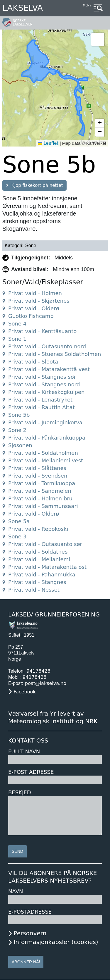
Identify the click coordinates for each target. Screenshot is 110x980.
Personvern (30, 933)
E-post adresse (31, 772)
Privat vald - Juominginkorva (45, 422)
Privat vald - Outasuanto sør (45, 544)
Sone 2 (17, 430)
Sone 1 (17, 339)
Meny (87, 5)
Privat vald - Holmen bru (40, 498)
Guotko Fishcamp (31, 316)
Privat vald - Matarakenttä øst (47, 567)
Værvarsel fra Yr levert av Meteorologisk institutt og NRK (53, 717)
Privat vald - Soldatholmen (43, 453)
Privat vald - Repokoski (38, 529)
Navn (16, 891)
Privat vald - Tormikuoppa (42, 483)
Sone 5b (19, 415)
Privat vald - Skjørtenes (39, 301)
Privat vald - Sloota (33, 362)
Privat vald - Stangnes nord (44, 384)
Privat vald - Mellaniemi (39, 559)
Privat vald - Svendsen (38, 476)
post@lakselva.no (46, 683)
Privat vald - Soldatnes (38, 552)
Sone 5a (19, 521)
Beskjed (20, 792)
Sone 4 (17, 324)
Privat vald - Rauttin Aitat (42, 407)
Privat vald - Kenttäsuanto (42, 331)
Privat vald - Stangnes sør (42, 377)
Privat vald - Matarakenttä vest (49, 369)
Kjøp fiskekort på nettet (37, 185)
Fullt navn (24, 751)
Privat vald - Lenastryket (40, 400)
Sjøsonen (20, 445)
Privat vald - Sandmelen (40, 491)
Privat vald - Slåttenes (37, 468)
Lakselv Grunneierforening (54, 615)
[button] (98, 39)
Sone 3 (17, 536)
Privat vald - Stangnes (37, 582)
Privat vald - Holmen (35, 293)
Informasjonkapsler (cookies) (56, 942)
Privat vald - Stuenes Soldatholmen (55, 354)
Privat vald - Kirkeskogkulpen (46, 392)
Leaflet (48, 143)
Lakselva (23, 8)
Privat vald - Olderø (34, 308)
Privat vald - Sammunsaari (43, 506)
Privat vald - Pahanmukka (42, 575)
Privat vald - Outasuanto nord (47, 346)
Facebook (24, 692)
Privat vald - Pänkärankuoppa (47, 438)
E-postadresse (30, 912)
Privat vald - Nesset (34, 590)
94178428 (38, 671)
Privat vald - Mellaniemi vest (46, 460)
